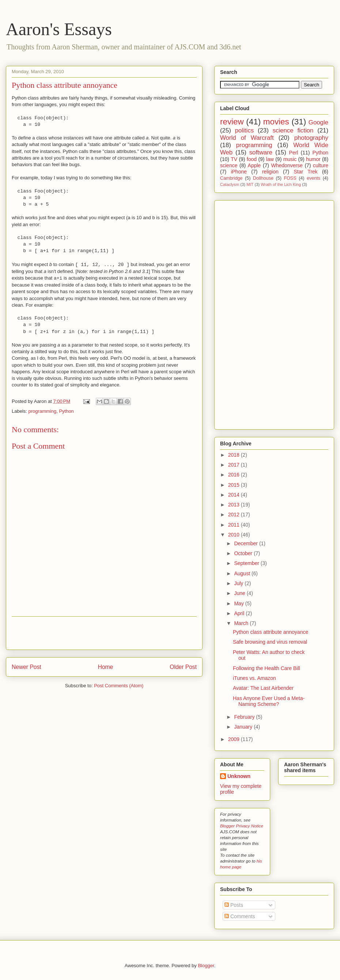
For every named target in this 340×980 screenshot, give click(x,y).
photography (311, 138)
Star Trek (305, 172)
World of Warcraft (247, 138)
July (239, 583)
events (313, 178)
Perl (294, 153)
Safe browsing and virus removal (270, 642)
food (252, 159)
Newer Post (27, 667)
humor (313, 159)
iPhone (239, 172)
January (244, 727)
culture (321, 165)
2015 (235, 485)
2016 (235, 475)
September (247, 563)
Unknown (239, 776)
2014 (235, 495)
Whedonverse (287, 165)
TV (234, 159)
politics (244, 130)
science (229, 165)
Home (106, 667)
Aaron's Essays (59, 29)
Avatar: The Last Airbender (263, 688)
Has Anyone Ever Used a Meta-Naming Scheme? (269, 701)
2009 (235, 739)
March (242, 623)
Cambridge (231, 178)
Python (66, 411)
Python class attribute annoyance (65, 85)
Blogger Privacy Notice (242, 826)
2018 (235, 455)
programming (43, 411)
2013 (235, 505)
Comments (240, 916)
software (261, 152)
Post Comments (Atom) (119, 686)
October (244, 553)
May (239, 603)
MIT (250, 184)
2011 (235, 525)
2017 (235, 465)
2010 (235, 535)
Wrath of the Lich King (281, 184)
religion (270, 172)
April (240, 613)
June (240, 593)
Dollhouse (263, 178)
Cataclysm (230, 184)
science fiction (293, 130)
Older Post (183, 667)
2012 (235, 515)
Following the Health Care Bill (267, 668)
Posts (234, 905)
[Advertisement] (104, 633)
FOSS (290, 178)
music (290, 159)
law (270, 159)
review (232, 122)
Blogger (206, 966)
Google (318, 122)
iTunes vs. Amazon (254, 678)
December (246, 543)
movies (276, 122)
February (245, 717)
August (243, 573)
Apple (254, 165)
